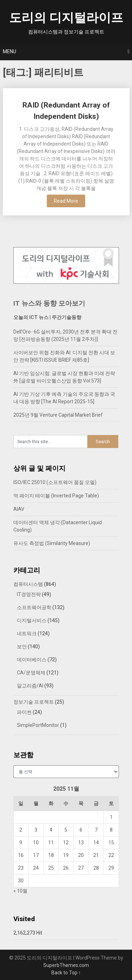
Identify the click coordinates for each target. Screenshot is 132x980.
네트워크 (27, 633)
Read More (66, 201)
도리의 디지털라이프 (66, 18)
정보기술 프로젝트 (34, 702)
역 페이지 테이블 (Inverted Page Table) (56, 496)
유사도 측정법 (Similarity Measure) (52, 543)
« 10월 (20, 891)
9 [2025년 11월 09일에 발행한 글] (21, 843)
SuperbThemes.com (66, 965)
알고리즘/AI (30, 686)
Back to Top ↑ (66, 973)
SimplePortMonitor (38, 725)
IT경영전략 (29, 594)
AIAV (19, 509)
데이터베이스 (32, 660)
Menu (10, 51)
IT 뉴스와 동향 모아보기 (49, 303)
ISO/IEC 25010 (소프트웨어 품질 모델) (55, 482)
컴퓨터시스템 (28, 584)
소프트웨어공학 (34, 607)
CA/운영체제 (31, 673)
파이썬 (24, 712)
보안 (22, 647)
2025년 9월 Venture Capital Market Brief (58, 415)
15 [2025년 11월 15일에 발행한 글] (111, 843)
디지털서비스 (32, 620)
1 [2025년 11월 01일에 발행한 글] (111, 817)
